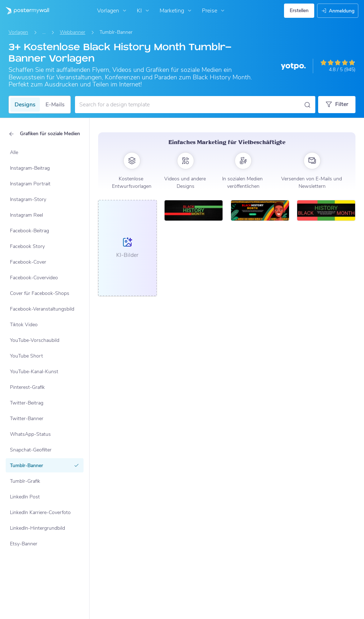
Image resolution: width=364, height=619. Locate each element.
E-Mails (55, 105)
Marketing (176, 11)
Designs (25, 105)
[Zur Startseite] (25, 11)
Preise (214, 11)
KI (144, 11)
